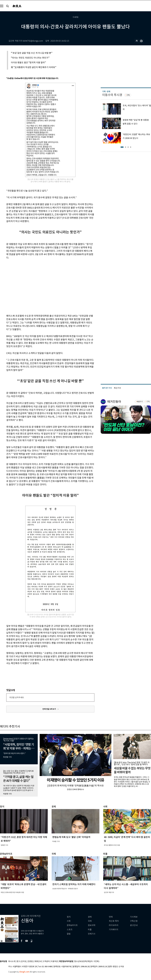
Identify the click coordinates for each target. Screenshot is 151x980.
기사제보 (134, 917)
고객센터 (46, 961)
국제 (90, 921)
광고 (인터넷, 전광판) (25, 961)
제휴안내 (38, 961)
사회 (69, 921)
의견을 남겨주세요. (17, 697)
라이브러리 (114, 925)
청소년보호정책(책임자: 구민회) (87, 961)
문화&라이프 (72, 925)
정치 (69, 917)
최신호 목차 (114, 921)
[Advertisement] (24, 286)
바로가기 (140, 402)
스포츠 (70, 930)
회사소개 (12, 961)
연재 (111, 917)
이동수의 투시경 (112, 95)
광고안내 (134, 925)
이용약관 (54, 961)
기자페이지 (114, 930)
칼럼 (69, 934)
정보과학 (92, 925)
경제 (90, 917)
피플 (90, 930)
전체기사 (92, 934)
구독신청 (134, 921)
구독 (128, 95)
